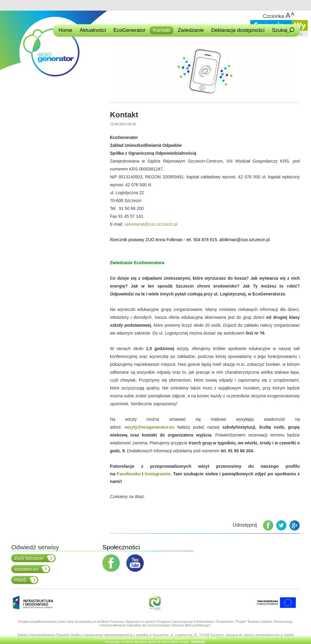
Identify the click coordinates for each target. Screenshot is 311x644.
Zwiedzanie (191, 30)
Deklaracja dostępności (238, 30)
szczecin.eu (32, 569)
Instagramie (158, 474)
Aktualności (93, 30)
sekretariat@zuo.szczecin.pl (151, 224)
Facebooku (129, 474)
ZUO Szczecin (34, 558)
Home (65, 30)
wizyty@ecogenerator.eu (149, 427)
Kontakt (162, 30)
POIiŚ (26, 580)
